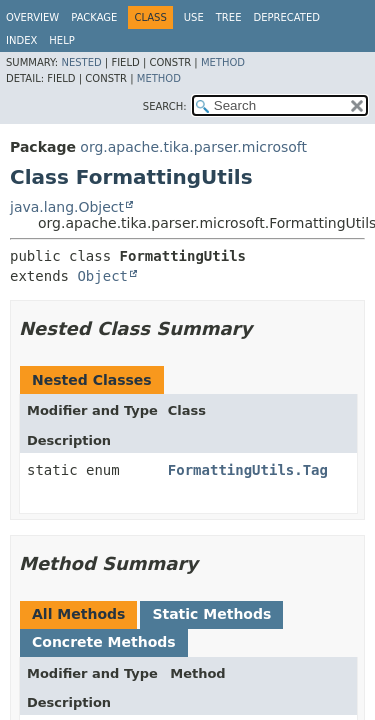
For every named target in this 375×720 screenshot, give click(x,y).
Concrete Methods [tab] (104, 642)
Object (102, 276)
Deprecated (286, 17)
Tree (229, 17)
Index (21, 40)
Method (223, 62)
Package (94, 17)
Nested (81, 62)
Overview (32, 17)
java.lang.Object (67, 207)
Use (194, 17)
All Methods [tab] (78, 614)
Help (61, 40)
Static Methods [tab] (211, 614)
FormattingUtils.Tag (248, 470)
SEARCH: (165, 106)
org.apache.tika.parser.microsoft (193, 147)
